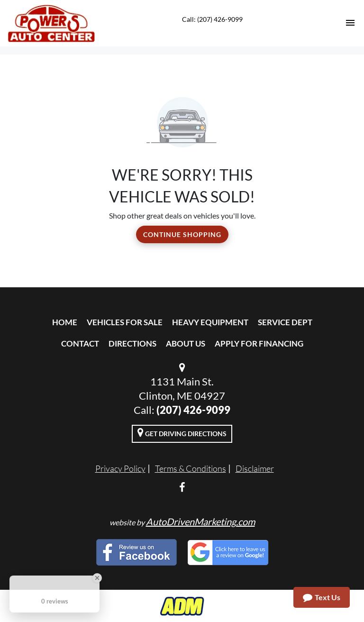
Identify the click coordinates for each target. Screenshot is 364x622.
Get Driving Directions (182, 432)
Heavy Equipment (210, 322)
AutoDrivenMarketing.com (200, 521)
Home (65, 322)
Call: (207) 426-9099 (212, 19)
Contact (80, 343)
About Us (186, 343)
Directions (132, 343)
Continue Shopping (182, 234)
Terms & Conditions (191, 468)
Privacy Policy (120, 468)
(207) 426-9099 (193, 410)
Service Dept (285, 322)
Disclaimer (255, 468)
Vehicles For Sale (125, 322)
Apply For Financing (259, 343)
